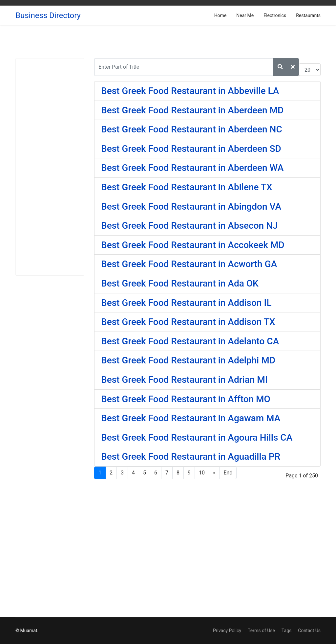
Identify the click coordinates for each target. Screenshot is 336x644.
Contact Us (309, 631)
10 (202, 473)
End (228, 473)
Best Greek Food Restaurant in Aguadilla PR (191, 457)
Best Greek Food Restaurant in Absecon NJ (189, 226)
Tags (286, 631)
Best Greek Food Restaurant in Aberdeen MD (192, 110)
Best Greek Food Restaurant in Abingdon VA (191, 207)
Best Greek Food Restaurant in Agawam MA (191, 418)
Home (220, 15)
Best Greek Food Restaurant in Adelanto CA (190, 341)
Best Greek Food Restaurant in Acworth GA (189, 264)
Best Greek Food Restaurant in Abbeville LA (190, 91)
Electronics (275, 15)
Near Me (245, 15)
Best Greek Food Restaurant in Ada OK (180, 283)
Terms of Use (261, 631)
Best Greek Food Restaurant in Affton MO (186, 399)
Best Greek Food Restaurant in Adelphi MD (188, 360)
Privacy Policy (227, 631)
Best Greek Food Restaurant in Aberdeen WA (192, 168)
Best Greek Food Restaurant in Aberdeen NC (192, 129)
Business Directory (48, 15)
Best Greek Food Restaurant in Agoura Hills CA (197, 437)
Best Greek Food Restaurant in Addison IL (186, 303)
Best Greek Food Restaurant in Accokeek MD (193, 245)
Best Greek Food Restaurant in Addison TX (188, 322)
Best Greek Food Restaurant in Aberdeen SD (191, 149)
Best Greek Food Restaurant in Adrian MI (184, 380)
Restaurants (308, 15)
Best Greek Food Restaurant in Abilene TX (187, 187)
